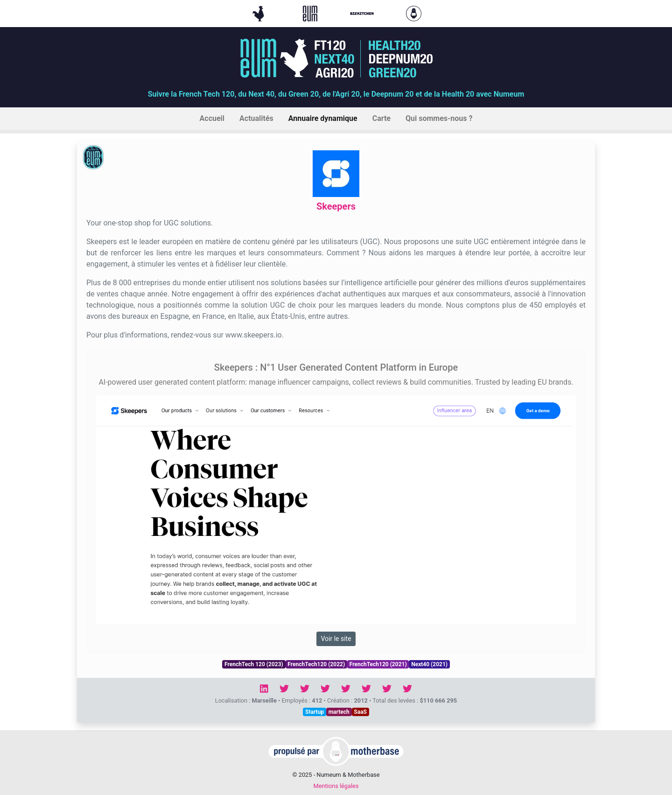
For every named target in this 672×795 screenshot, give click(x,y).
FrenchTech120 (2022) (316, 664)
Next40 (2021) (429, 664)
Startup (315, 712)
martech (339, 712)
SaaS (360, 712)
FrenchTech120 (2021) (378, 664)
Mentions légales (336, 786)
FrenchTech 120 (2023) (254, 664)
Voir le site (336, 639)
